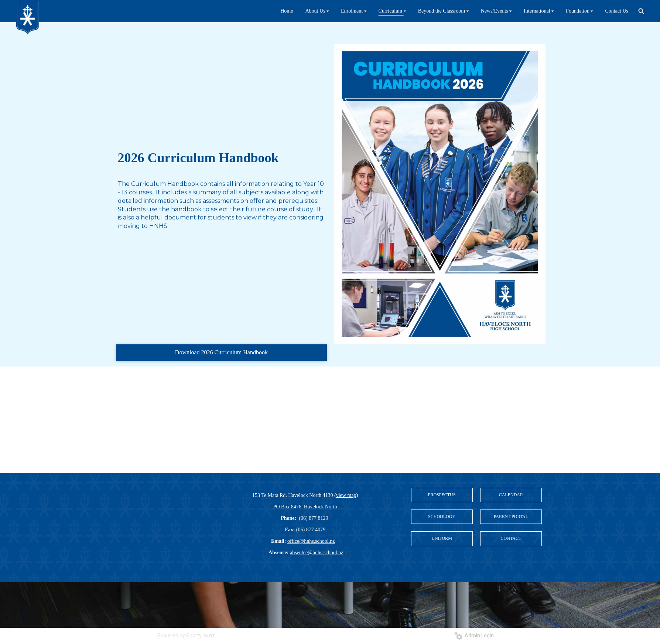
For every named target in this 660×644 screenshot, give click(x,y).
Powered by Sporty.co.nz (186, 636)
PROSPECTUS (442, 495)
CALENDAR (511, 495)
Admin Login (474, 636)
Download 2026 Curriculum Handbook (221, 352)
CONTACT (511, 538)
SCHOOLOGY (442, 517)
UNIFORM (442, 538)
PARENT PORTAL (511, 517)
